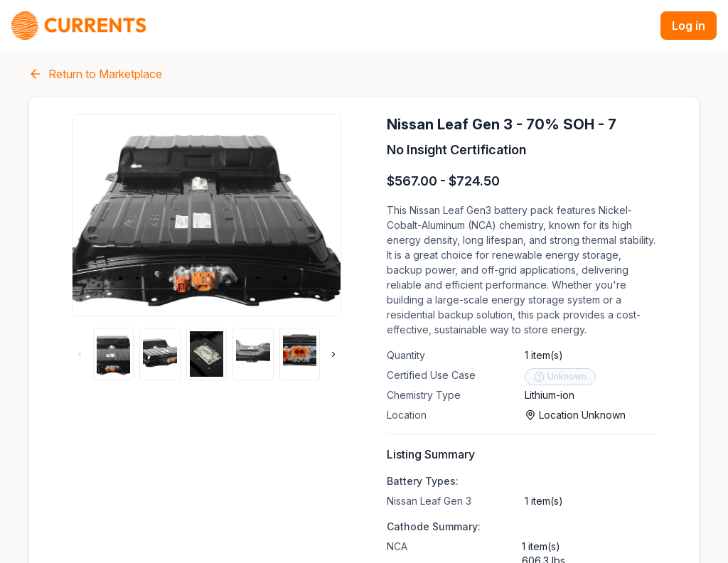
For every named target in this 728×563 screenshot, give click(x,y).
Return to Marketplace (95, 74)
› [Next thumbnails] (333, 354)
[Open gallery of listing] (207, 215)
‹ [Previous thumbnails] (80, 354)
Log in (689, 26)
